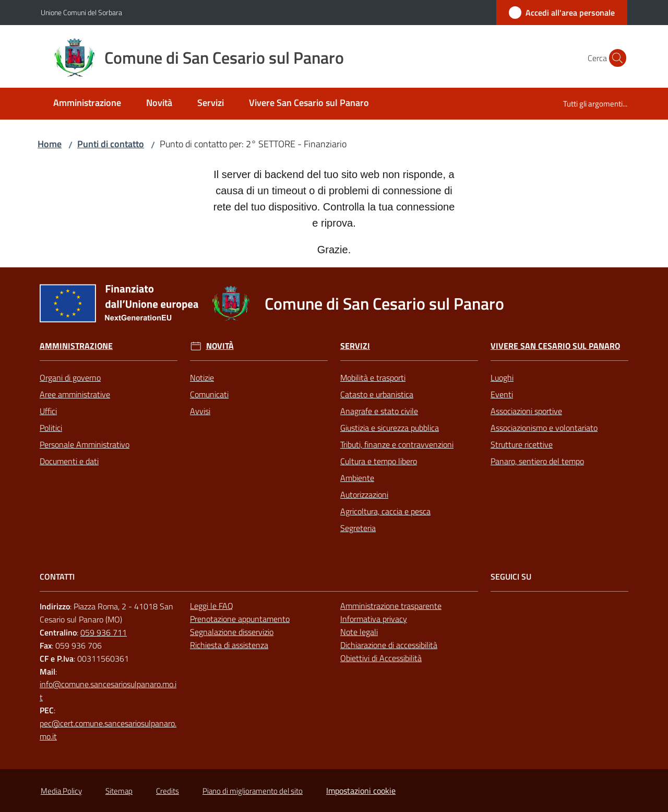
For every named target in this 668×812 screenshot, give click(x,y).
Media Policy (61, 791)
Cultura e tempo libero (379, 461)
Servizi (355, 346)
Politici (51, 428)
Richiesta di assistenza (229, 645)
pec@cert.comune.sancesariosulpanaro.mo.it (108, 730)
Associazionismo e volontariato (544, 428)
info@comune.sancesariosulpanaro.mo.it (108, 691)
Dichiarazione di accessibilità (389, 645)
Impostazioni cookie (361, 791)
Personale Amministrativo (85, 444)
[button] (615, 58)
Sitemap (119, 791)
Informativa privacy (374, 619)
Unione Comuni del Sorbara (81, 12)
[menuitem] (87, 104)
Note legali (359, 632)
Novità (220, 346)
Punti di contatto (111, 144)
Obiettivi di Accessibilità (381, 658)
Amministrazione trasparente (391, 606)
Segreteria (358, 528)
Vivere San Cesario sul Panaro (555, 346)
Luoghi (502, 378)
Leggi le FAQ (212, 606)
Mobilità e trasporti (373, 378)
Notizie (202, 378)
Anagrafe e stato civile (379, 411)
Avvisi (200, 411)
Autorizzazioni (364, 495)
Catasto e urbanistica (377, 394)
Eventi (502, 394)
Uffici (48, 411)
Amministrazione (76, 346)
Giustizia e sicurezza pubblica (390, 428)
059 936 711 (104, 632)
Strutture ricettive (522, 444)
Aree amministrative (75, 394)
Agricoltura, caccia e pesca (385, 511)
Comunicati (209, 394)
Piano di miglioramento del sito (253, 791)
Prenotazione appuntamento (240, 619)
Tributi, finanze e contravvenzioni (397, 444)
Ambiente (357, 478)
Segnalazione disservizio (232, 632)
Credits (168, 791)
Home (50, 144)
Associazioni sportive (526, 411)
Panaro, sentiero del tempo (537, 461)
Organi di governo (70, 378)
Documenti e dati (69, 461)
